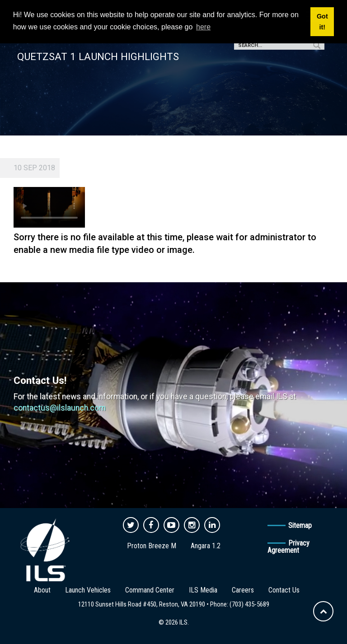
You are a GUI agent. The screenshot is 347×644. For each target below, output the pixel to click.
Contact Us (284, 590)
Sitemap (300, 525)
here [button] (203, 27)
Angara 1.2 (206, 546)
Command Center (150, 590)
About (42, 590)
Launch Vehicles (88, 590)
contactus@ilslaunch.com (60, 408)
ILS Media (203, 590)
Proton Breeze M (152, 546)
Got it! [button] (322, 22)
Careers (243, 590)
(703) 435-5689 (249, 604)
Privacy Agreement (288, 547)
